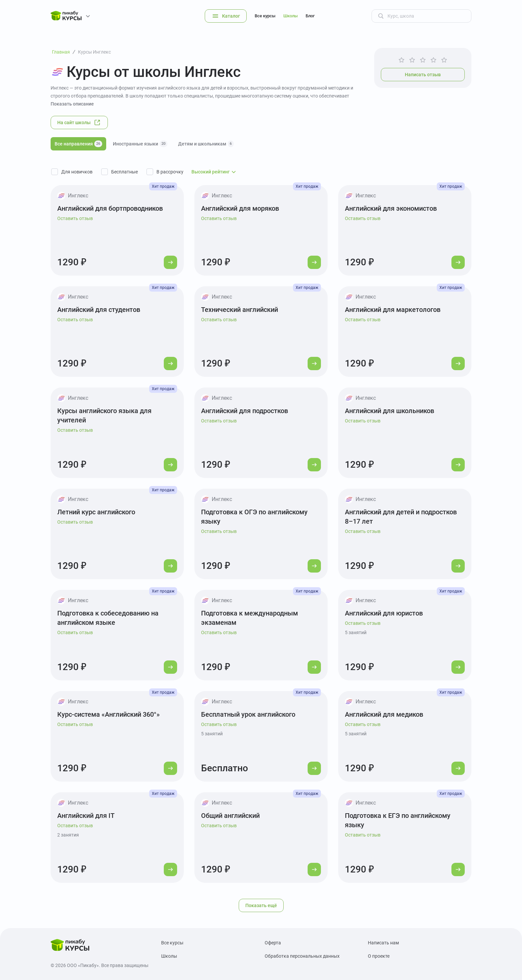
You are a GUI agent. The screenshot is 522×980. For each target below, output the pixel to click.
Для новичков (77, 172)
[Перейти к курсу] (170, 262)
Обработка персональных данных (302, 956)
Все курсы (265, 16)
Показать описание (72, 104)
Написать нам (383, 943)
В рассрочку (170, 172)
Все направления (78, 144)
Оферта (273, 943)
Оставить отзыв (75, 218)
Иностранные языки (140, 144)
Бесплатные (125, 172)
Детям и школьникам (206, 144)
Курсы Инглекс (94, 52)
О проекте (379, 956)
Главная (61, 52)
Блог (310, 16)
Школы (290, 16)
